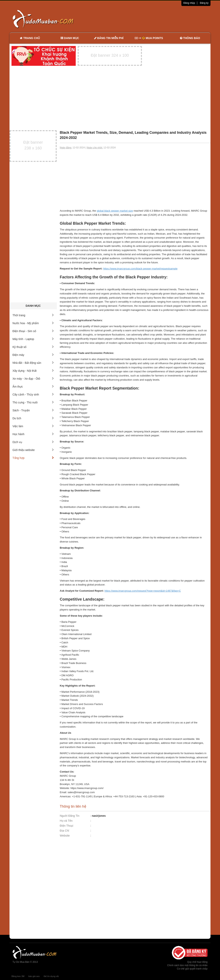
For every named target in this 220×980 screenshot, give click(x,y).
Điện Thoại (67, 826)
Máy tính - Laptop (33, 339)
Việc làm (33, 426)
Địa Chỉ (65, 831)
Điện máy (33, 355)
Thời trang (33, 315)
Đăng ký (204, 3)
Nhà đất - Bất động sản (33, 363)
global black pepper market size (115, 211)
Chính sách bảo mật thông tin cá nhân (187, 965)
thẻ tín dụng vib (51, 976)
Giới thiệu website (33, 450)
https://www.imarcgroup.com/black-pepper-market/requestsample (140, 269)
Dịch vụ (33, 442)
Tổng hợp (33, 458)
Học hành (33, 434)
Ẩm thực (33, 387)
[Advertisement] (152, 19)
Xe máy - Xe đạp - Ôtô (33, 379)
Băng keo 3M (18, 976)
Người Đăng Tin (70, 816)
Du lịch (33, 418)
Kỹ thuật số (33, 347)
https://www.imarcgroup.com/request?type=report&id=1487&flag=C (143, 591)
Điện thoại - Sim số (33, 331)
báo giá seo (34, 976)
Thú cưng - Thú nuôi (33, 402)
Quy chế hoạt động (197, 962)
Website (65, 836)
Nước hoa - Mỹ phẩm (33, 323)
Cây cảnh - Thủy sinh (33, 394)
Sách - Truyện (33, 410)
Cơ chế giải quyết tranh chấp (192, 969)
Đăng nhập (189, 3)
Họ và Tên (66, 821)
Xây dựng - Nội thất (33, 371)
